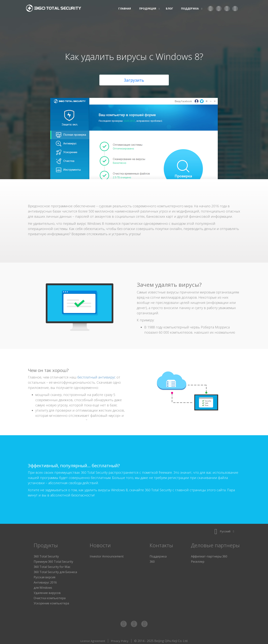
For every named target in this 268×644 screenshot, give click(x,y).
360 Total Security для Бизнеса (55, 571)
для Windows (43, 586)
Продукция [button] (148, 8)
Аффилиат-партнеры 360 (209, 555)
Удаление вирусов (47, 591)
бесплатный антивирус (96, 376)
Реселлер (198, 560)
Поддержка (158, 555)
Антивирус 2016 (45, 581)
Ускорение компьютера (51, 602)
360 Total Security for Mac (52, 565)
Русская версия (44, 576)
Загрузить (134, 79)
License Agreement (93, 639)
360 (152, 560)
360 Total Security (56, 9)
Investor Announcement (107, 555)
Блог (169, 8)
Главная (125, 8)
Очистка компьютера (50, 597)
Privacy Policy (120, 639)
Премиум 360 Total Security (53, 560)
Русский (224, 530)
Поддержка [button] (190, 8)
